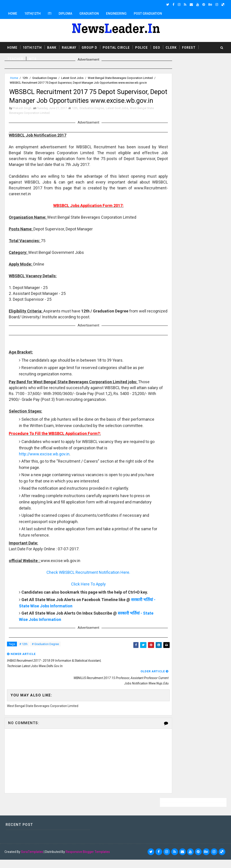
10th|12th (32, 14)
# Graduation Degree (45, 673)
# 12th (23, 673)
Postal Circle (116, 47)
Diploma (65, 14)
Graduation (89, 14)
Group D (89, 47)
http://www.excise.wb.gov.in (45, 476)
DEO (157, 47)
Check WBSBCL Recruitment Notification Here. (81, 595)
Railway (69, 47)
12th (25, 78)
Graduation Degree (45, 78)
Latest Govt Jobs (72, 78)
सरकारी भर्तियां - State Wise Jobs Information (59, 635)
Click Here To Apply (81, 607)
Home (13, 14)
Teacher (15, 58)
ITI (50, 14)
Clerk (171, 47)
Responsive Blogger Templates (88, 860)
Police (141, 47)
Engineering (116, 14)
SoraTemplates (32, 860)
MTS (33, 58)
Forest (189, 47)
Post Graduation (148, 14)
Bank (52, 47)
